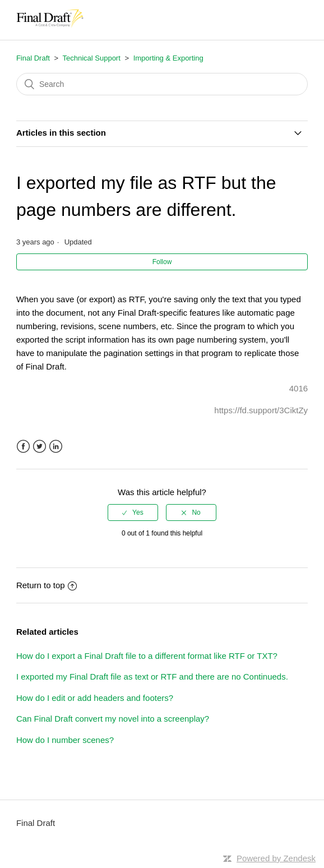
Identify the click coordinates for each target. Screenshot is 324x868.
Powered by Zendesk (276, 858)
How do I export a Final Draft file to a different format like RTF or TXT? (147, 656)
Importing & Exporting (168, 58)
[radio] (133, 513)
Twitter (40, 447)
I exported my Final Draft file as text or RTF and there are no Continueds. (152, 677)
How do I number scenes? (65, 740)
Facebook (23, 447)
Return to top (47, 585)
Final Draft (33, 58)
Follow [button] (162, 262)
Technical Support (91, 58)
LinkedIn (56, 447)
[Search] (162, 84)
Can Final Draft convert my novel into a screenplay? (113, 719)
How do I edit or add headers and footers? (95, 698)
